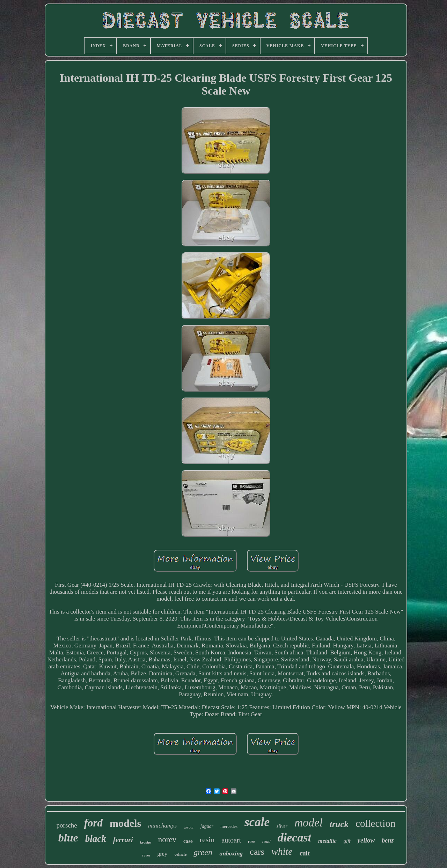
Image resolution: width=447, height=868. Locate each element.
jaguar (207, 826)
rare (252, 841)
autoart (231, 840)
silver (282, 826)
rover (146, 855)
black (96, 839)
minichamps (162, 826)
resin (207, 840)
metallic (327, 841)
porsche (67, 825)
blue (68, 838)
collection (375, 823)
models (125, 823)
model (309, 823)
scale (257, 822)
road (266, 841)
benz (388, 840)
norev (167, 840)
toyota (189, 827)
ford (93, 823)
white (282, 851)
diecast (294, 837)
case (188, 841)
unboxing (231, 854)
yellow (366, 840)
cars (257, 852)
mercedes (229, 826)
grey (162, 854)
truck (339, 824)
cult (305, 853)
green (203, 852)
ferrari (123, 840)
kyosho (146, 842)
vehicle (180, 854)
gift (347, 841)
